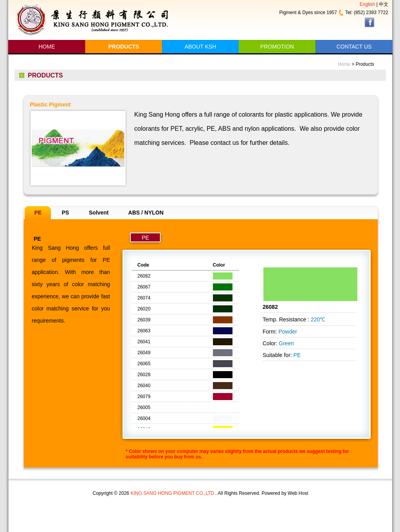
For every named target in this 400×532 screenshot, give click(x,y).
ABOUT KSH (201, 47)
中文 (384, 4)
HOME (47, 47)
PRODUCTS (124, 47)
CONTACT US (354, 47)
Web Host (298, 493)
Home (344, 64)
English (367, 4)
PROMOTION (277, 47)
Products (365, 64)
